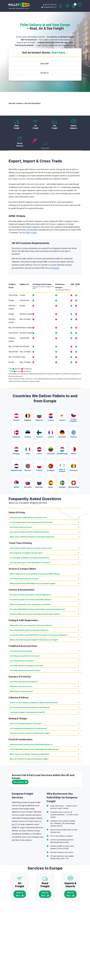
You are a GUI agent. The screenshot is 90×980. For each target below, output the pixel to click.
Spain (51, 472)
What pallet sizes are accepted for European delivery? (31, 613)
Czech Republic (74, 405)
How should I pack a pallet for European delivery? (29, 618)
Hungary (16, 439)
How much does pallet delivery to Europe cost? (28, 505)
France (51, 422)
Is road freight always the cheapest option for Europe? (31, 510)
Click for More (20, 882)
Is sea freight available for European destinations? (30, 546)
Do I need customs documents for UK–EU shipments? (31, 583)
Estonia (28, 422)
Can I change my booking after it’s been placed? (28, 716)
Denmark (16, 422)
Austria (16, 405)
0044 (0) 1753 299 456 (51, 5)
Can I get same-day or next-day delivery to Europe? (30, 550)
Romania (74, 455)
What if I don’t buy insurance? (21, 679)
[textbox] (45, 64)
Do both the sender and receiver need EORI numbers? (31, 587)
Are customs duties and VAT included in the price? (30, 520)
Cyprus (62, 405)
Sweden (62, 472)
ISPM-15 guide (31, 220)
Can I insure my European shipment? (24, 670)
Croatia (51, 405)
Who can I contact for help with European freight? (29, 747)
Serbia (16, 472)
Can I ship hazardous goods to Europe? (25, 658)
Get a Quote (20, 770)
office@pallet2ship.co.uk (50, 7)
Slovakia (28, 472)
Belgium (28, 405)
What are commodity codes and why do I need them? (30, 592)
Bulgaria (39, 405)
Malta (74, 439)
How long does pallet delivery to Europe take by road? (31, 536)
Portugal (51, 455)
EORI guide (55, 256)
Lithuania (51, 439)
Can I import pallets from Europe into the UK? (28, 700)
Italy (28, 439)
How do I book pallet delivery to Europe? (26, 711)
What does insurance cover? (21, 674)
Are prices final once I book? (21, 515)
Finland (39, 422)
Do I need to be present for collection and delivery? (30, 695)
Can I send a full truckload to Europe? (24, 566)
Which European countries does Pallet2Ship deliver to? (31, 732)
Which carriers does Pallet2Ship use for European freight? (33, 571)
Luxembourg (62, 439)
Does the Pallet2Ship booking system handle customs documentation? (38, 597)
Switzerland (74, 472)
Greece (74, 422)
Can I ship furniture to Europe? (22, 649)
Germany (62, 422)
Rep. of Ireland (62, 455)
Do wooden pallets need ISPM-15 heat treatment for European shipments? (39, 623)
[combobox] (45, 64)
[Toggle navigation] (80, 5)
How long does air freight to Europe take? (26, 541)
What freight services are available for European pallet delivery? (35, 562)
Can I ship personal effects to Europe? (25, 644)
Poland (39, 455)
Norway (28, 455)
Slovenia (39, 472)
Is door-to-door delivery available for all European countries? (34, 690)
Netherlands (16, 455)
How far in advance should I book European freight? (30, 721)
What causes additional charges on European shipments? (32, 525)
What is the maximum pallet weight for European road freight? (34, 628)
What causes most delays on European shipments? (30, 742)
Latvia (39, 439)
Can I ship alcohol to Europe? (21, 639)
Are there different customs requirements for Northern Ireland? (35, 602)
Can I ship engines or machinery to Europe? (27, 653)
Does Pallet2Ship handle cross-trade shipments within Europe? (35, 737)
